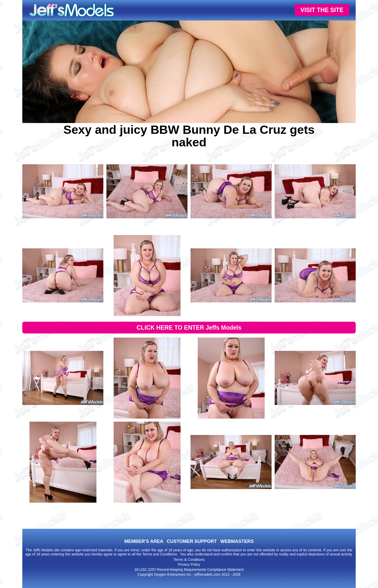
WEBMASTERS (237, 541)
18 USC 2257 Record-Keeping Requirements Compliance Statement (189, 570)
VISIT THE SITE (322, 10)
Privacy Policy (189, 564)
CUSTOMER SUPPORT (192, 541)
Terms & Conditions (189, 560)
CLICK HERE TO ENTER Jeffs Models (189, 328)
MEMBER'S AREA (144, 541)
